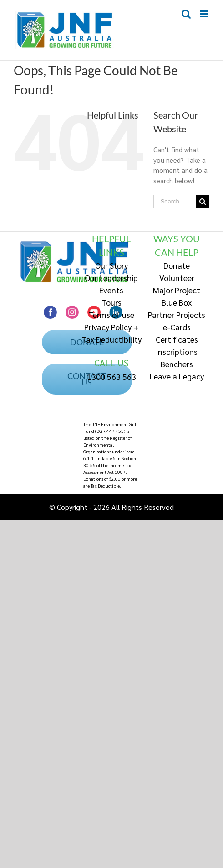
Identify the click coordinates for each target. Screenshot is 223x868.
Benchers (177, 364)
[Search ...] (175, 201)
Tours (111, 302)
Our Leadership (111, 278)
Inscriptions (177, 351)
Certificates (177, 339)
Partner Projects (177, 314)
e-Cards (177, 327)
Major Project (177, 290)
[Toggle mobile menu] (205, 14)
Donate (177, 265)
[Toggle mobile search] (186, 14)
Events (111, 290)
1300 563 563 (111, 377)
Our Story (111, 265)
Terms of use (111, 314)
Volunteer (177, 278)
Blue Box (177, 302)
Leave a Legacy (177, 376)
